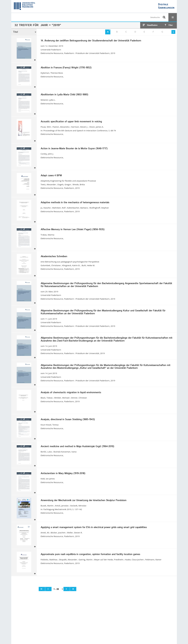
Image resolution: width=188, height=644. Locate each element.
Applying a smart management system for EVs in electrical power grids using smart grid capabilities (94, 528)
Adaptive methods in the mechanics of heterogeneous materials (75, 203)
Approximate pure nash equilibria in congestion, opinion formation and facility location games (90, 554)
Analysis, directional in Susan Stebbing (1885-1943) (68, 420)
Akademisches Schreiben (54, 257)
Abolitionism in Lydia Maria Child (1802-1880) (64, 95)
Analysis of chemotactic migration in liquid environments (71, 393)
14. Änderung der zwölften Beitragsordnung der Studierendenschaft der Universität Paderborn (91, 41)
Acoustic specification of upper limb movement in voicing (71, 122)
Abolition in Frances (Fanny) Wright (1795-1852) (66, 68)
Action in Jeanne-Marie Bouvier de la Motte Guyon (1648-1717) (74, 149)
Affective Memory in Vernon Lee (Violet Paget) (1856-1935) (73, 230)
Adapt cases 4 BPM (51, 176)
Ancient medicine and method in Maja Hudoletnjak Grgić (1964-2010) (77, 447)
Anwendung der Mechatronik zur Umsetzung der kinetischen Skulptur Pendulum (84, 501)
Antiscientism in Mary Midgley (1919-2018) (63, 474)
